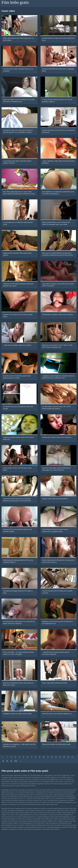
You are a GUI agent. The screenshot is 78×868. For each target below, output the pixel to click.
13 (56, 757)
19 (7, 761)
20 (11, 761)
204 (16, 761)
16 (68, 757)
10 (44, 757)
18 (3, 761)
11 (48, 757)
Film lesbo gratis (15, 2)
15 (64, 757)
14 (60, 757)
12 (52, 757)
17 (72, 757)
